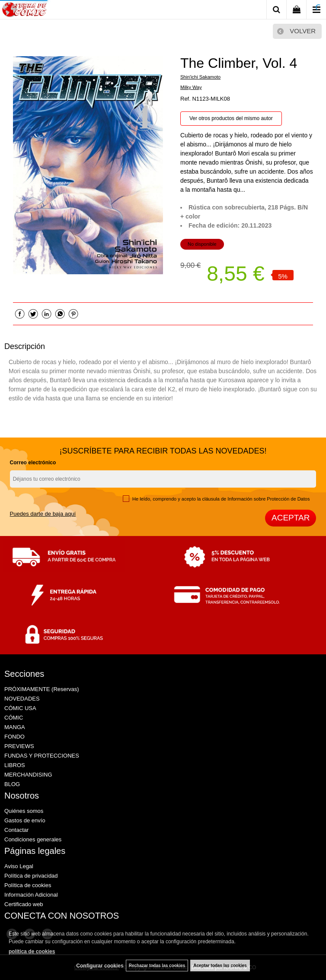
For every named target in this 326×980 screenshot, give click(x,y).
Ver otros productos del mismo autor (231, 118)
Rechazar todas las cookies (157, 966)
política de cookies (32, 951)
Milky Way (191, 87)
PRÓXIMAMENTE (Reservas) (42, 689)
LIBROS (15, 765)
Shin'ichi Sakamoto (200, 77)
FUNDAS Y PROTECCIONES (42, 756)
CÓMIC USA (20, 708)
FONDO (14, 737)
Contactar (16, 830)
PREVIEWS (19, 746)
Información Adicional (31, 895)
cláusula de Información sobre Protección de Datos (256, 499)
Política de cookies (28, 885)
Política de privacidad (31, 876)
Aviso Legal (19, 866)
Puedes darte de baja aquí (43, 514)
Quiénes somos (24, 811)
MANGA (15, 727)
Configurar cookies (100, 966)
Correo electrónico (33, 463)
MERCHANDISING (28, 775)
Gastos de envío (25, 820)
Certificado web (24, 904)
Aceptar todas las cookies (220, 966)
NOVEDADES (22, 699)
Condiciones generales (33, 839)
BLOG (12, 784)
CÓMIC (14, 718)
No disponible (202, 244)
